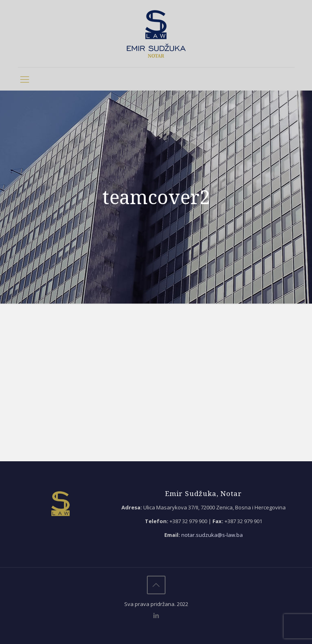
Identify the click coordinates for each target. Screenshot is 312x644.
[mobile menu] (25, 79)
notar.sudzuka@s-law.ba (212, 535)
